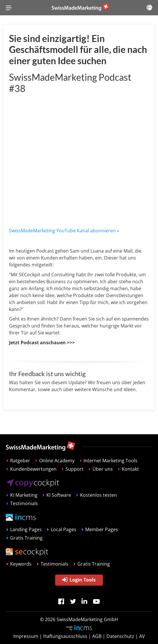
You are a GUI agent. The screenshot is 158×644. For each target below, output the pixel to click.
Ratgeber (20, 461)
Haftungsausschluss (65, 636)
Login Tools (79, 580)
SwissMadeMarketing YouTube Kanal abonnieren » (64, 231)
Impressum (26, 636)
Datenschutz (120, 636)
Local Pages (63, 529)
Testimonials (24, 503)
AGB (97, 636)
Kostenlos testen (98, 495)
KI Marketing (24, 495)
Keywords (21, 564)
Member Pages (102, 529)
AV (142, 636)
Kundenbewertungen (33, 469)
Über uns (103, 469)
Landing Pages (26, 529)
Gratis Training (26, 538)
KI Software (59, 495)
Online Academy (57, 461)
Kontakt (130, 469)
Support (75, 469)
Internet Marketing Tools (110, 461)
